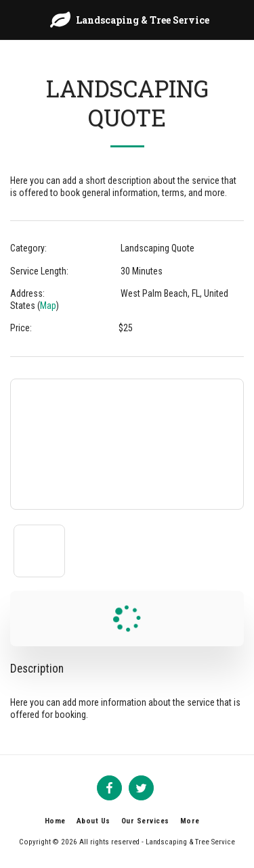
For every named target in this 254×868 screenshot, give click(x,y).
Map (48, 306)
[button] (15, 20)
